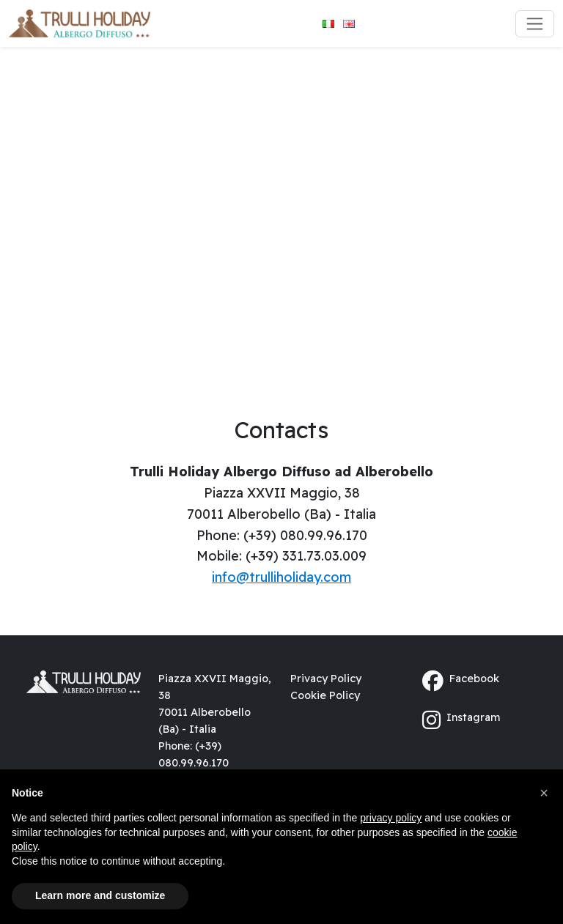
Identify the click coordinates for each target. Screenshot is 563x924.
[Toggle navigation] (535, 24)
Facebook (461, 681)
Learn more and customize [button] (100, 895)
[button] (544, 793)
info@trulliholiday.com (281, 577)
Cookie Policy (325, 695)
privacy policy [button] (391, 818)
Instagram (461, 720)
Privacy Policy (326, 679)
